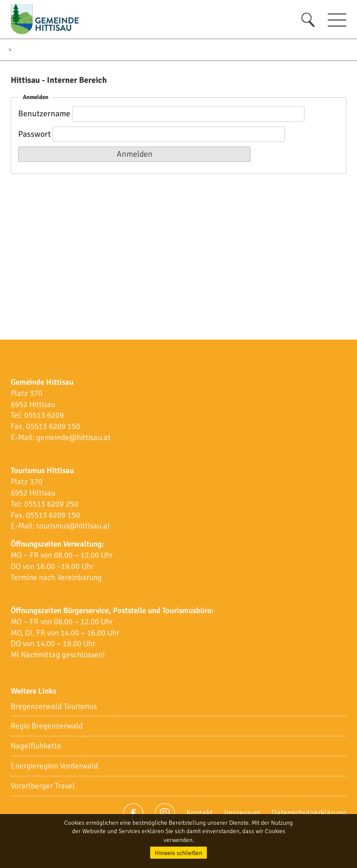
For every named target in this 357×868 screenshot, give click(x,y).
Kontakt (200, 813)
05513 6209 (44, 415)
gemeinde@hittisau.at (73, 437)
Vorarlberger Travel (43, 786)
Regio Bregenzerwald (47, 726)
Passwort (34, 134)
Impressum (242, 813)
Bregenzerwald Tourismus (54, 706)
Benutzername (44, 114)
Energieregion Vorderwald (54, 766)
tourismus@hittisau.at (73, 526)
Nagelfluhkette (36, 746)
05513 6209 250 (51, 504)
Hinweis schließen (178, 853)
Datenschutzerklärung (309, 813)
